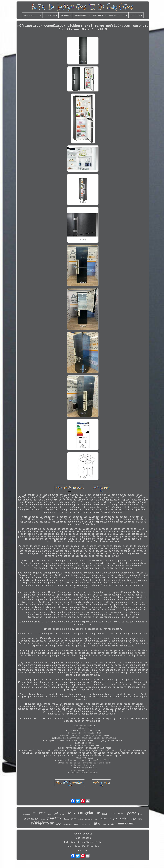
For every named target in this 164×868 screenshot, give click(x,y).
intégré (124, 818)
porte (132, 813)
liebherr (43, 819)
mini (58, 824)
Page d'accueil (83, 834)
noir (113, 813)
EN (80, 851)
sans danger (27, 815)
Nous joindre (83, 838)
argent (114, 818)
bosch (67, 819)
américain (126, 823)
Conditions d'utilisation (83, 846)
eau (96, 819)
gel (56, 813)
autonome (89, 819)
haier (84, 824)
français (106, 824)
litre (140, 814)
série (50, 814)
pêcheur (81, 819)
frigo (74, 819)
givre (113, 824)
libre (97, 824)
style (105, 814)
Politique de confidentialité (83, 842)
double (63, 814)
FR (86, 851)
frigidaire (55, 818)
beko (90, 825)
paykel (133, 819)
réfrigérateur (42, 823)
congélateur (89, 813)
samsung (39, 813)
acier (121, 813)
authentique (31, 819)
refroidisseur (67, 824)
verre (77, 824)
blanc (72, 813)
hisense (104, 819)
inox (140, 819)
